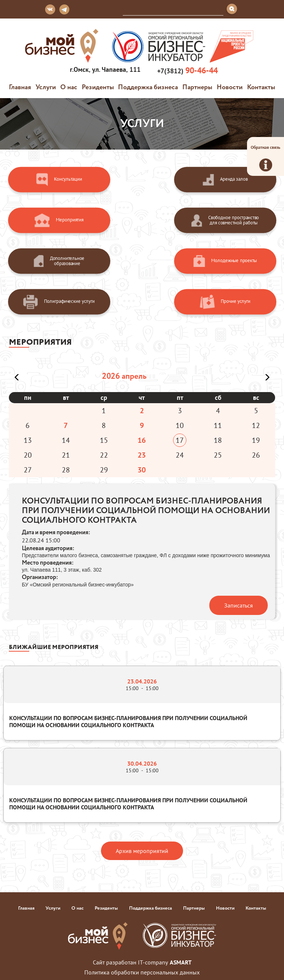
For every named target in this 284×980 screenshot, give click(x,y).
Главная (20, 87)
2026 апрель (124, 376)
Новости (230, 87)
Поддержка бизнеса (148, 87)
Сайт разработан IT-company (142, 962)
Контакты (261, 87)
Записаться (239, 605)
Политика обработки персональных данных (142, 972)
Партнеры (197, 87)
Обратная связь (266, 158)
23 (142, 455)
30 (142, 470)
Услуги (46, 87)
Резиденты (98, 87)
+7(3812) (187, 71)
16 (142, 440)
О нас (69, 87)
